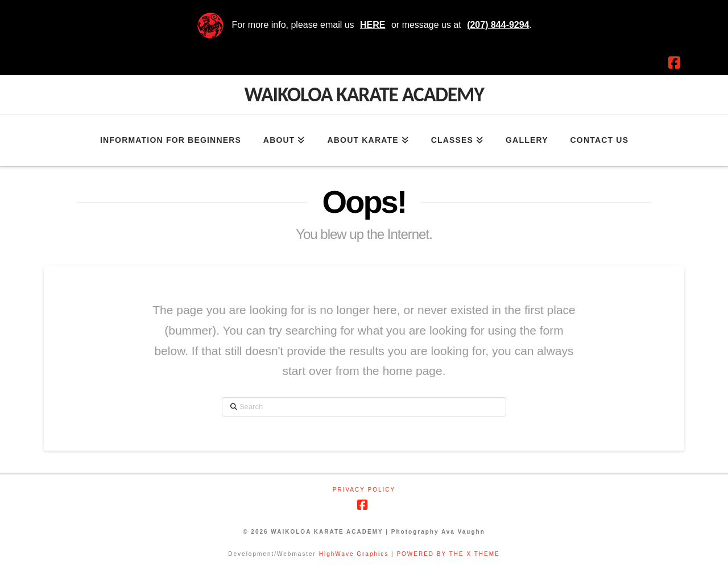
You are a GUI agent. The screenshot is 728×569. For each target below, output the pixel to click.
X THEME (483, 554)
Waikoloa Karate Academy (364, 94)
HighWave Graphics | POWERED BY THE (393, 554)
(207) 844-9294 (498, 25)
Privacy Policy (364, 490)
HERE (373, 25)
